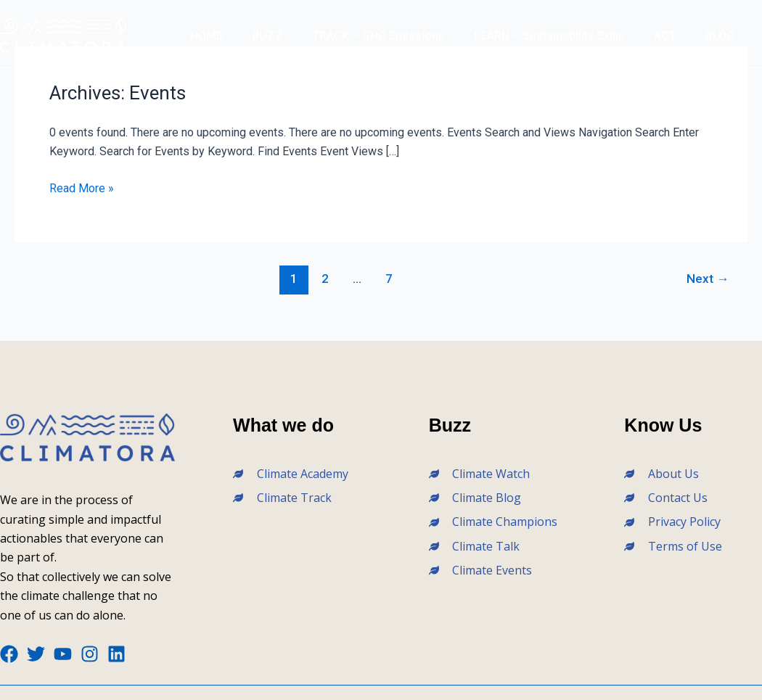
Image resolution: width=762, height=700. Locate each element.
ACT (665, 36)
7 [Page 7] (389, 279)
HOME (206, 36)
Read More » (82, 189)
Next (708, 279)
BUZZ (267, 36)
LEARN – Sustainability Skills (549, 36)
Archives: (118, 93)
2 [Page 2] (325, 279)
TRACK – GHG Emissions (378, 36)
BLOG (720, 36)
